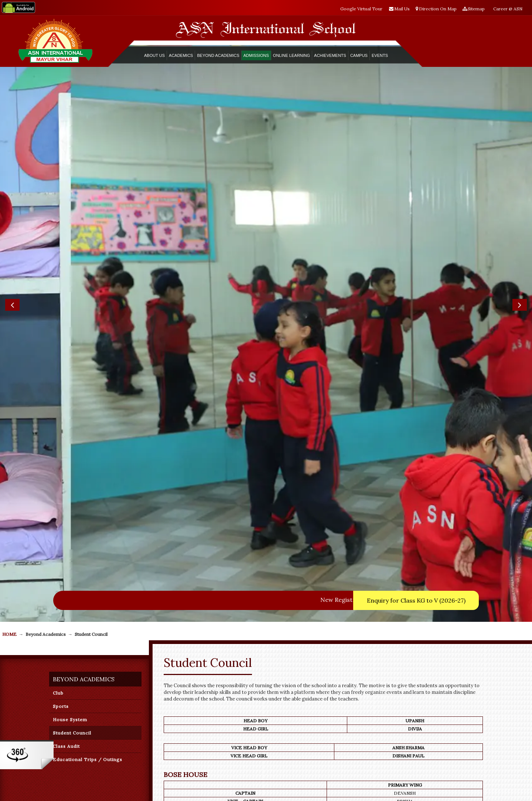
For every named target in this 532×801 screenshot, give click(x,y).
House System (70, 498)
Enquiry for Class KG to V (416, 379)
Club (58, 471)
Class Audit (66, 524)
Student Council (72, 511)
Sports (61, 485)
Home (9, 413)
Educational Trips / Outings (88, 538)
